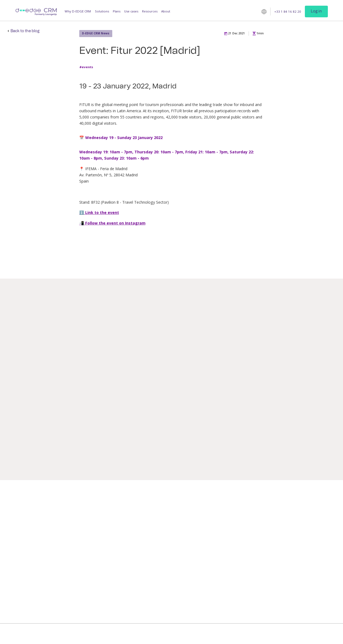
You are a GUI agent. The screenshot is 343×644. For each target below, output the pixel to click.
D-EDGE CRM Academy (262, 542)
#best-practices (268, 444)
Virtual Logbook (162, 553)
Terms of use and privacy (164, 634)
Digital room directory (166, 545)
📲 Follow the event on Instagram (112, 223)
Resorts (203, 542)
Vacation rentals (209, 557)
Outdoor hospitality (212, 549)
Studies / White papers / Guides (263, 525)
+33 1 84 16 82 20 (288, 11)
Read (51, 462)
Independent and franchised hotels (218, 517)
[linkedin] (296, 584)
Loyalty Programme (117, 545)
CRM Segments (161, 583)
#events (86, 67)
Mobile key (158, 530)
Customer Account (164, 618)
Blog (248, 515)
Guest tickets (159, 560)
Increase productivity (70, 522)
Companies (206, 565)
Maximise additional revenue (76, 530)
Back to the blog (25, 31)
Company (300, 515)
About (166, 11)
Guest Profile (112, 522)
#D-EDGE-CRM (236, 449)
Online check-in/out (165, 522)
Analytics (156, 575)
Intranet (156, 591)
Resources (150, 11)
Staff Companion (162, 568)
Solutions (102, 11)
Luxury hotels (207, 527)
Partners (299, 530)
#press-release (176, 449)
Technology (301, 553)
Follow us (300, 576)
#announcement (56, 442)
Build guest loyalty (68, 538)
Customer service (306, 545)
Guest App (110, 530)
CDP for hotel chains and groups (168, 608)
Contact (298, 522)
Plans (117, 11)
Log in (316, 11)
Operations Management (121, 538)
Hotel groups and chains (215, 534)
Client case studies (258, 534)
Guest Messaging (114, 515)
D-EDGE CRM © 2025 (125, 634)
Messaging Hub (161, 515)
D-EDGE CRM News (96, 33)
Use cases (131, 11)
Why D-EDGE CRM (78, 11)
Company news (304, 538)
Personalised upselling (166, 538)
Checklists (157, 598)
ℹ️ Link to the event (99, 212)
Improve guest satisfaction (74, 515)
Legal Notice (195, 634)
